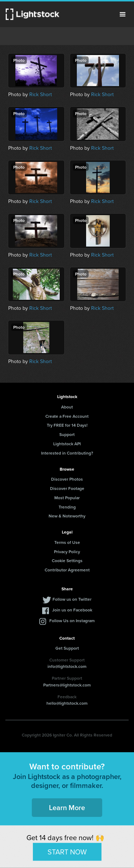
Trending (67, 507)
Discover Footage (67, 488)
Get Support (67, 648)
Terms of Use (67, 542)
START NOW (67, 852)
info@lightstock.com (67, 666)
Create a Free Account (67, 416)
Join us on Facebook (72, 610)
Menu (123, 14)
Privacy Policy (67, 552)
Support (67, 434)
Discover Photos (67, 479)
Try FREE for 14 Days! (67, 425)
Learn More (67, 807)
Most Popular (67, 498)
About (67, 407)
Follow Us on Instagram (72, 621)
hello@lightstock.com (67, 703)
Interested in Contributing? (67, 453)
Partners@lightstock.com (67, 685)
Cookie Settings (67, 561)
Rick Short (41, 95)
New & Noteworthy (67, 516)
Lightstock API (67, 444)
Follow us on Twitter (72, 599)
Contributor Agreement (67, 570)
